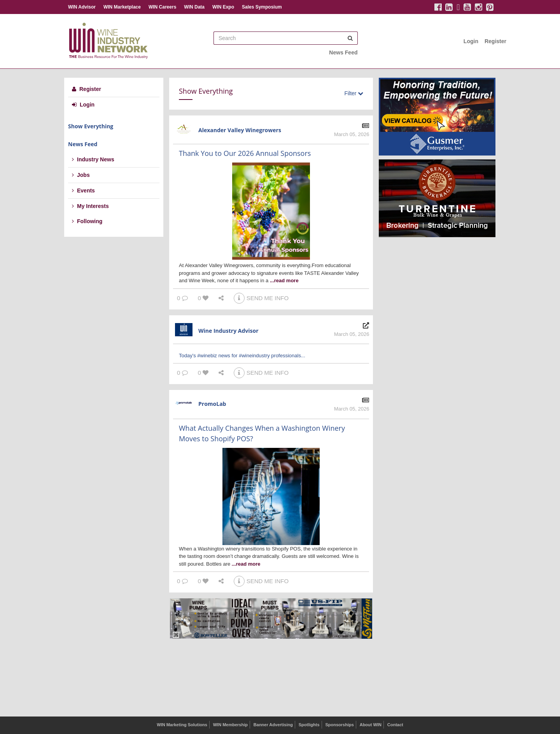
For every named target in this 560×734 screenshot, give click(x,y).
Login (471, 41)
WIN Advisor (82, 7)
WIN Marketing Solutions (182, 725)
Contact (395, 725)
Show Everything (91, 126)
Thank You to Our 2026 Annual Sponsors (245, 153)
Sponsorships (339, 725)
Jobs (81, 175)
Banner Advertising (273, 725)
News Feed (343, 52)
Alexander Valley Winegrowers (240, 130)
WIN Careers (162, 7)
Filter (354, 93)
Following (87, 221)
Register (495, 41)
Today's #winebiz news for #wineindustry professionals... (242, 356)
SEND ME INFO (261, 298)
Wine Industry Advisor (228, 331)
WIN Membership (230, 725)
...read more (284, 280)
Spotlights (309, 725)
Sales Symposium (262, 7)
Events (83, 190)
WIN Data (194, 7)
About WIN (371, 725)
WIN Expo (223, 7)
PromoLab (212, 404)
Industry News (93, 159)
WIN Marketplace (122, 7)
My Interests (90, 206)
